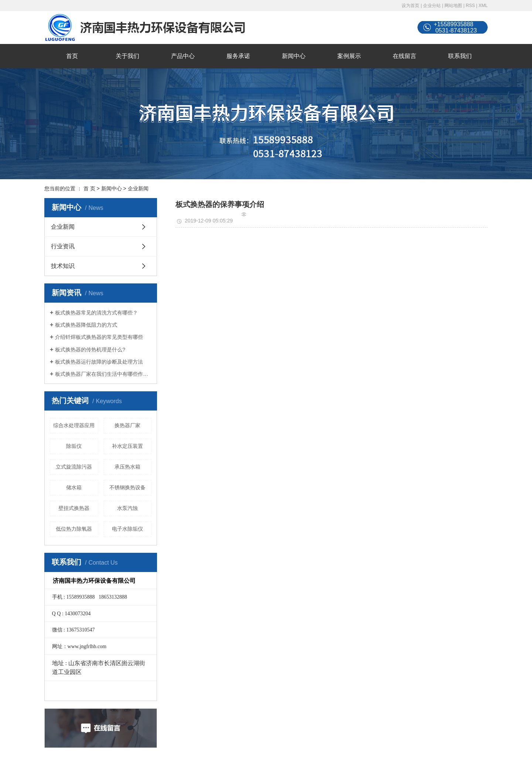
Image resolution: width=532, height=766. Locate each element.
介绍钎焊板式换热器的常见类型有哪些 (99, 337)
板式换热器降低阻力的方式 (86, 325)
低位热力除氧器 (74, 529)
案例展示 (349, 56)
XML (483, 6)
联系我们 (460, 56)
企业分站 (432, 6)
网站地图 (453, 6)
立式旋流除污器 (74, 467)
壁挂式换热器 (74, 508)
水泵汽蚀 (127, 508)
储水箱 (74, 487)
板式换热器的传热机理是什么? (90, 350)
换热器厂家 (127, 425)
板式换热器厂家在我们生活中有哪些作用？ (103, 374)
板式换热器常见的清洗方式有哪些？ (96, 313)
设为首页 (410, 6)
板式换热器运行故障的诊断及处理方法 (99, 362)
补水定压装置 (127, 446)
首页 (72, 56)
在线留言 (405, 56)
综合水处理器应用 (74, 425)
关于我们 (127, 56)
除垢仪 (74, 446)
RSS (470, 6)
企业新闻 (138, 188)
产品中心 (183, 56)
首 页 (89, 188)
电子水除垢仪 (127, 529)
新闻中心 (294, 56)
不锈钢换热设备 (127, 487)
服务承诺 (238, 56)
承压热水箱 (127, 467)
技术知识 (63, 266)
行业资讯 (63, 246)
